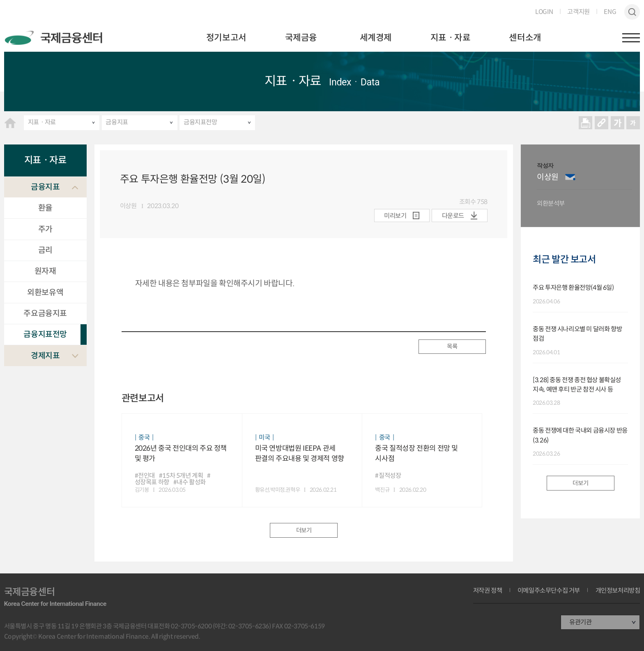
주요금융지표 (45, 313)
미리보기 (395, 216)
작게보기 (633, 123)
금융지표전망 (200, 122)
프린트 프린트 (585, 123)
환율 (45, 208)
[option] (584, 186)
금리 (45, 250)
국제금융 (301, 38)
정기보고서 (226, 38)
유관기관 (580, 622)
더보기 (304, 530)
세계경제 (376, 38)
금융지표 (117, 122)
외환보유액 (45, 292)
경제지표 (45, 355)
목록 (452, 346)
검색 (632, 12)
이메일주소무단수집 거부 (549, 590)
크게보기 (618, 123)
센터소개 (525, 38)
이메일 (570, 177)
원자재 (45, 271)
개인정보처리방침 (618, 590)
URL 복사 (601, 123)
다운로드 (453, 216)
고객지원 (578, 12)
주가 (45, 229)
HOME (10, 123)
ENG (610, 12)
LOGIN (544, 12)
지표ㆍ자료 (451, 38)
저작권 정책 (488, 590)
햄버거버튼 (631, 38)
